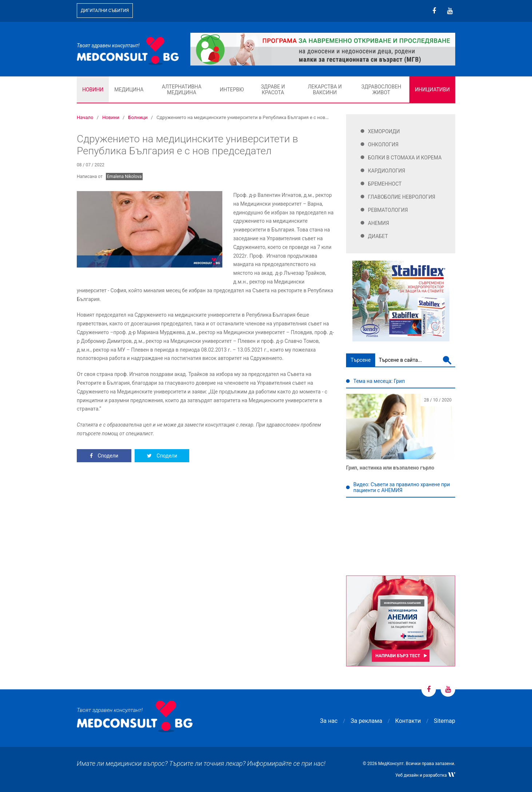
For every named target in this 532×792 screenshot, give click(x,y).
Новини (93, 90)
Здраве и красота (273, 90)
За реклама (367, 721)
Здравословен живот (381, 90)
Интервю (232, 90)
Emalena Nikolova (124, 177)
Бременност (385, 184)
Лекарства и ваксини (325, 90)
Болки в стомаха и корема (405, 158)
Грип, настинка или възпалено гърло (390, 468)
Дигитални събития (105, 11)
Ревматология (388, 210)
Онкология (383, 144)
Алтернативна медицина (182, 90)
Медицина (129, 90)
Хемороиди (384, 131)
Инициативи (432, 90)
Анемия (378, 223)
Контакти (408, 721)
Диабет (378, 236)
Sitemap (444, 721)
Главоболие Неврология (402, 197)
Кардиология (387, 171)
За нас (329, 721)
